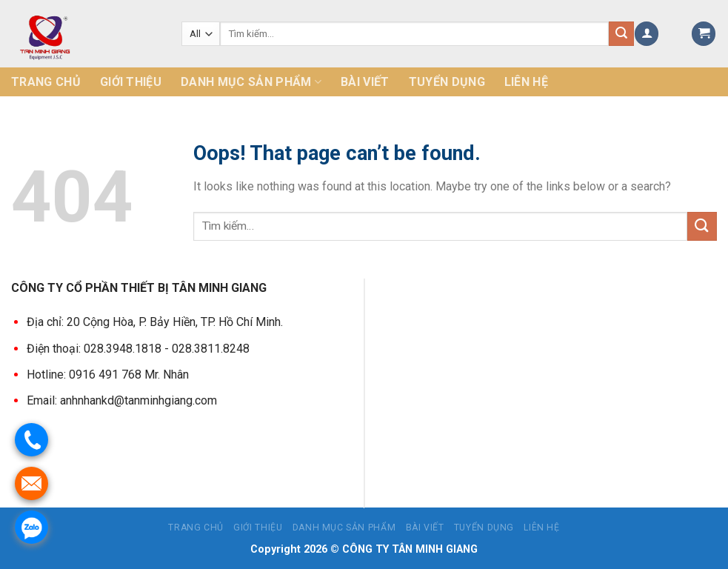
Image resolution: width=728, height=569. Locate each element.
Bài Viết (365, 82)
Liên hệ (526, 82)
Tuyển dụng (447, 82)
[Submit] (702, 226)
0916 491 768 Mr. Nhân (129, 374)
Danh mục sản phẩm (251, 82)
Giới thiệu (131, 82)
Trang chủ (46, 82)
